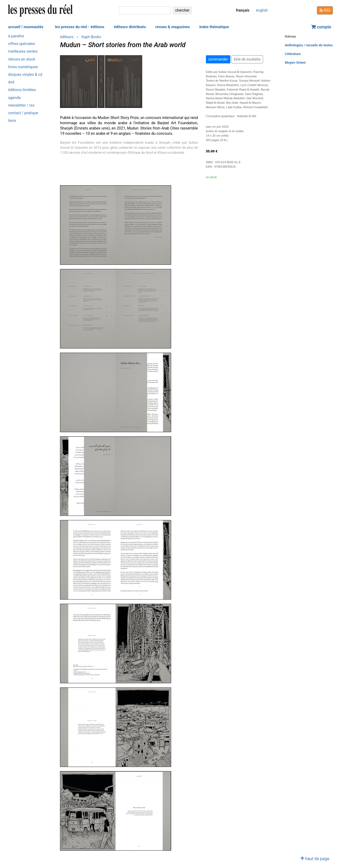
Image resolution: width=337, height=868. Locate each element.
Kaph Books (91, 37)
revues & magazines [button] (173, 27)
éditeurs (67, 37)
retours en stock (22, 59)
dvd (11, 82)
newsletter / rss (21, 105)
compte (321, 27)
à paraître (16, 36)
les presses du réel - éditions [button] (80, 27)
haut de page (315, 859)
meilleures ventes (23, 51)
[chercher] (145, 10)
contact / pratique (23, 113)
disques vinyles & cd (25, 75)
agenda (14, 98)
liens (12, 121)
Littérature (293, 54)
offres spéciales (22, 44)
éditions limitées (22, 90)
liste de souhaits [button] (247, 59)
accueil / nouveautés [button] (26, 27)
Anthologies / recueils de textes (309, 45)
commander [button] (218, 59)
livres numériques (23, 67)
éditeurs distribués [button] (130, 27)
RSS (325, 10)
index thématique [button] (214, 27)
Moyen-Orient (295, 63)
